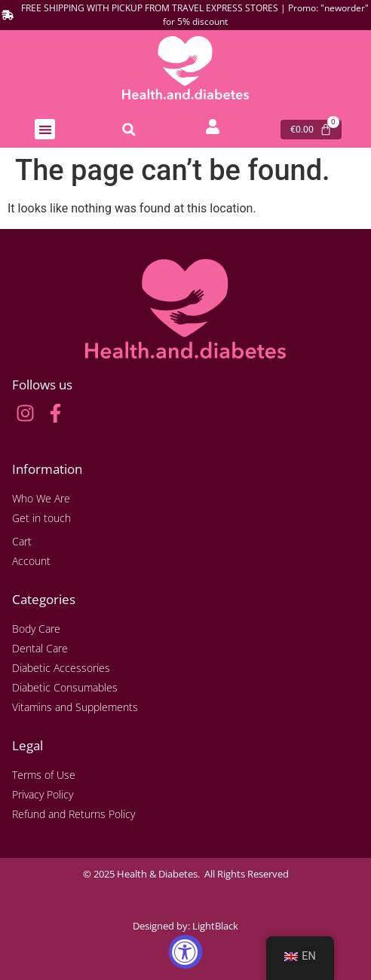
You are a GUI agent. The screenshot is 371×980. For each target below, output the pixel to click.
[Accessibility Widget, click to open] (186, 952)
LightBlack (215, 926)
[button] (45, 129)
